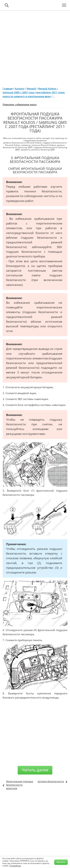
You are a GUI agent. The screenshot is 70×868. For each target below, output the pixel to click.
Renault (31, 89)
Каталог (20, 89)
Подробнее (15, 866)
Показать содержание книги (20, 105)
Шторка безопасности (51, 781)
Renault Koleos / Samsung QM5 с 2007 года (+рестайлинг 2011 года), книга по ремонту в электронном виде (34, 92)
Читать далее (35, 770)
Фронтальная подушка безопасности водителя (20, 785)
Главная (8, 89)
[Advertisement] (35, 47)
